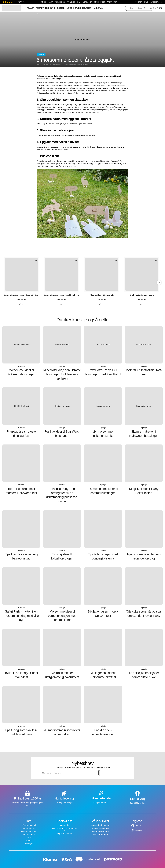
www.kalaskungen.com (100, 828)
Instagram (138, 830)
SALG (146, 2)
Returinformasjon (29, 834)
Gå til (22, 304)
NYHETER (139, 2)
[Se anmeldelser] (13, 2)
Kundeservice (65, 825)
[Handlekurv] (160, 8)
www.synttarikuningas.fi (100, 831)
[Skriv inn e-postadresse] (70, 773)
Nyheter (29, 841)
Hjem (39, 64)
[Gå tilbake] (38, 14)
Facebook (138, 825)
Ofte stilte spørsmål (29, 825)
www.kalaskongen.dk (100, 834)
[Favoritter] (156, 8)
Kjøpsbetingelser (29, 828)
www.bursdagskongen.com (100, 825)
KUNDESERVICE (156, 2)
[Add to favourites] (36, 260)
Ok (112, 773)
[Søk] (136, 8)
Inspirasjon (41, 54)
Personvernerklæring (29, 831)
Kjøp (62, 304)
